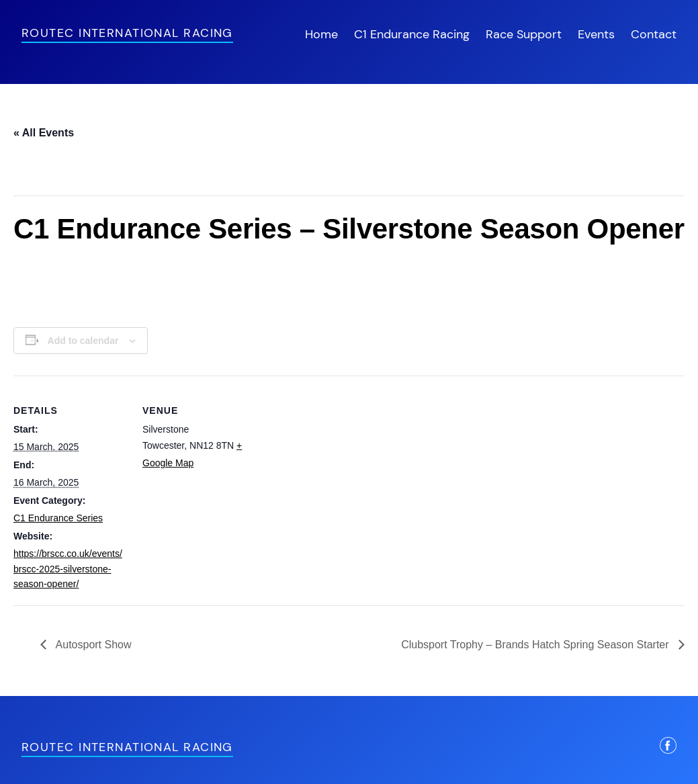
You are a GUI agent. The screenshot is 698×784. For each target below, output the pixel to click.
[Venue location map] (342, 469)
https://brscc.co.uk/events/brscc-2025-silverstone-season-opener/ (68, 569)
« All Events (44, 133)
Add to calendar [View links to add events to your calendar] (83, 341)
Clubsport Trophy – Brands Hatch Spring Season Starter (536, 645)
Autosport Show (92, 645)
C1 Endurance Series (58, 518)
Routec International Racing (127, 33)
